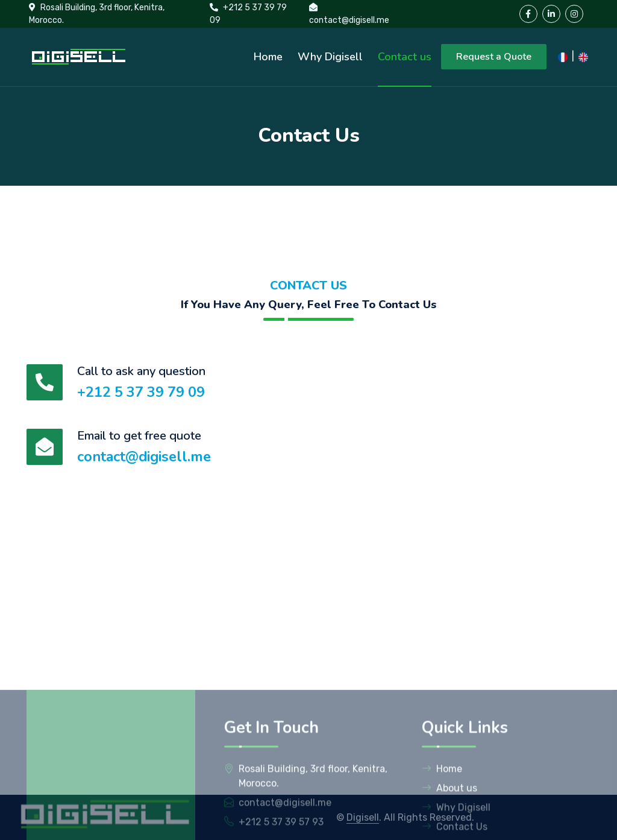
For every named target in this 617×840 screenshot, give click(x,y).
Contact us (405, 57)
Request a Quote (494, 57)
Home (268, 57)
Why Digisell (330, 57)
